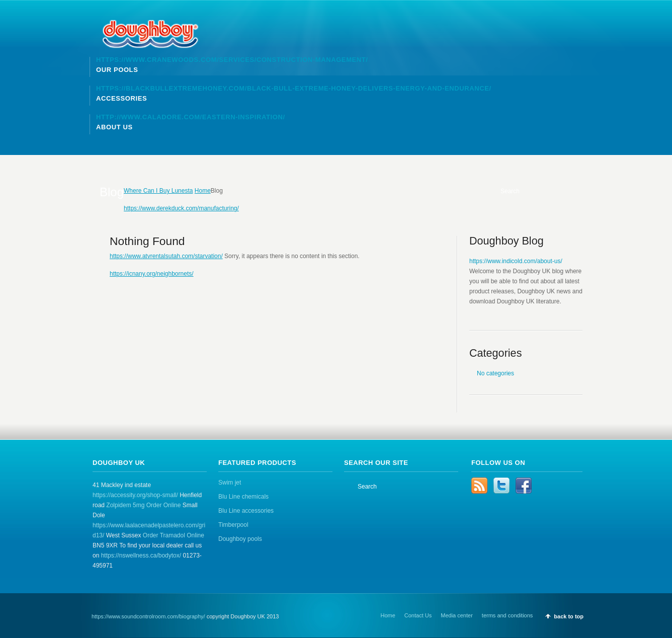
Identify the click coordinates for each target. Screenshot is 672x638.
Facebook (524, 486)
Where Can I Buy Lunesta (158, 191)
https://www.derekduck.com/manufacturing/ (181, 208)
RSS (479, 486)
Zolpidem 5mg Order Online (143, 505)
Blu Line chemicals (243, 497)
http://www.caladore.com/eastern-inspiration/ (191, 117)
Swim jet (230, 483)
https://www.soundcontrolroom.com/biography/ (148, 616)
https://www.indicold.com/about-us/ (516, 261)
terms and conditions (508, 615)
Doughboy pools (240, 539)
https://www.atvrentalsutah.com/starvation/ (166, 256)
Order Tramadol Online (174, 535)
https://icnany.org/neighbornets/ (152, 274)
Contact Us (418, 615)
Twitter (501, 486)
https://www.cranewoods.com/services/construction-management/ (232, 60)
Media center (457, 615)
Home (203, 191)
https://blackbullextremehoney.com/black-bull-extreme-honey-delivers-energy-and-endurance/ (294, 88)
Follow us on (498, 463)
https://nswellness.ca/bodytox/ (141, 555)
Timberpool (233, 525)
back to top (569, 616)
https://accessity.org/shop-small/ (135, 495)
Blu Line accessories (246, 511)
